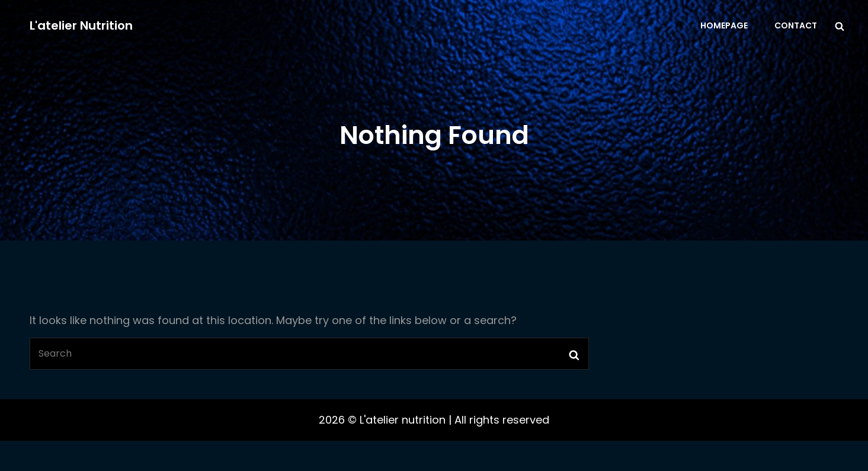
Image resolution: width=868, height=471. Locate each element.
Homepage (724, 25)
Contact (796, 25)
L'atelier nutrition (81, 25)
